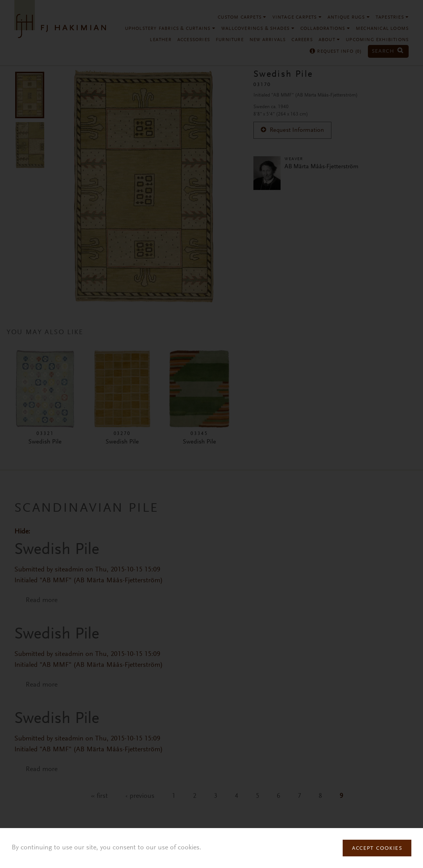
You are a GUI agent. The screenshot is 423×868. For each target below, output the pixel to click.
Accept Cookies (377, 849)
